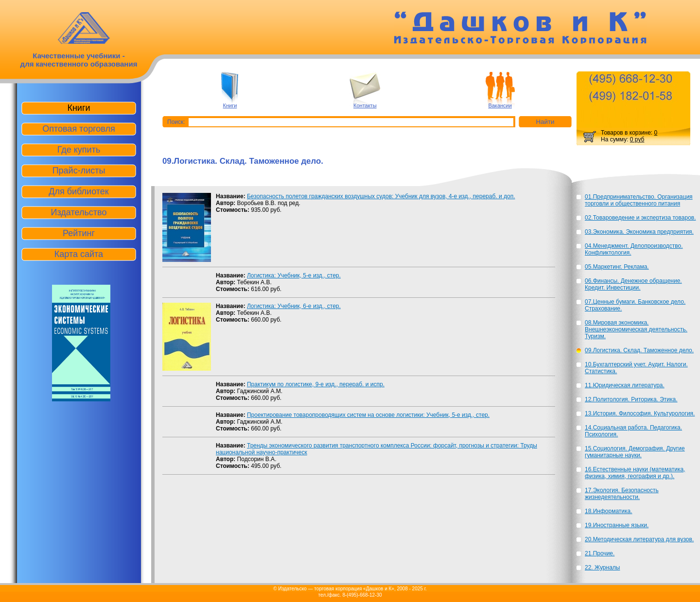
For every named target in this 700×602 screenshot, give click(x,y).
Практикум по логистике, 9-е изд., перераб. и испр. (316, 384)
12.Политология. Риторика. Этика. (631, 399)
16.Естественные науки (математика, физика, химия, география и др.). (635, 473)
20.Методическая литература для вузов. (639, 539)
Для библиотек (79, 191)
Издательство (79, 212)
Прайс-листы (79, 171)
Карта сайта (79, 254)
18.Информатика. (609, 511)
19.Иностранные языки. (617, 525)
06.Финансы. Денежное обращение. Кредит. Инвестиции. (633, 284)
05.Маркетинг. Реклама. (617, 267)
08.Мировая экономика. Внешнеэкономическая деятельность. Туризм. (636, 329)
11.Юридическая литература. (625, 385)
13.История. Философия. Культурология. (640, 413)
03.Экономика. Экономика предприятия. (639, 232)
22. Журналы (602, 568)
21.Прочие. (600, 553)
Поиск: (176, 122)
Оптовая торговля (79, 129)
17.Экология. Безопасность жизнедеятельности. (622, 494)
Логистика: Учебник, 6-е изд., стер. (294, 306)
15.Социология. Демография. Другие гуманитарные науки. (635, 452)
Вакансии (500, 105)
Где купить (79, 150)
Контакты (365, 105)
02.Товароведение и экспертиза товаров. (640, 218)
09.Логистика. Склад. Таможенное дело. (639, 350)
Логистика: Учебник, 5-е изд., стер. (294, 275)
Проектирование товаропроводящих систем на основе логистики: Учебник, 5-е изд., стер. (368, 415)
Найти (545, 122)
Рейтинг (79, 233)
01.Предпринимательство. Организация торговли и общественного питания (639, 200)
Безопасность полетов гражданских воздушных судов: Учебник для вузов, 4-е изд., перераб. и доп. (381, 196)
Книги (230, 105)
